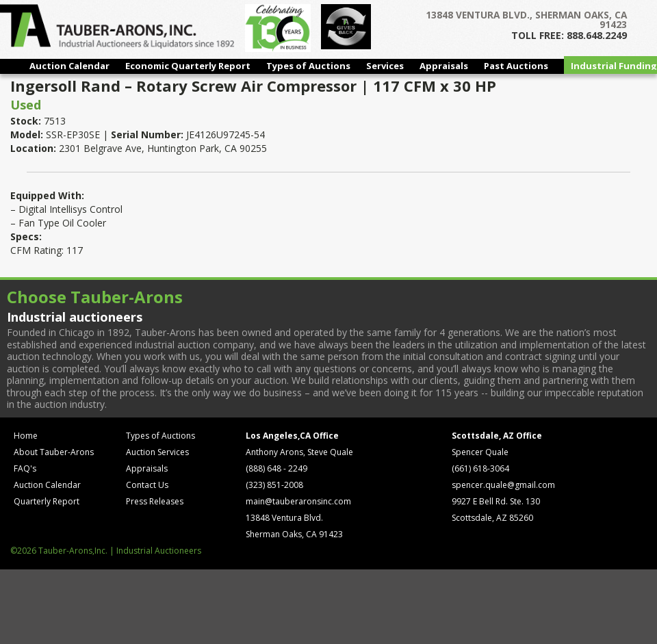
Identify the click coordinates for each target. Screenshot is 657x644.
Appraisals (444, 66)
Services (385, 66)
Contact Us (147, 485)
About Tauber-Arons (54, 452)
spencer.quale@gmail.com (503, 485)
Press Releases (155, 501)
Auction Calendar (69, 66)
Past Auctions (516, 66)
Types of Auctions (308, 66)
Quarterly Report (47, 501)
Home (26, 436)
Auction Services (157, 452)
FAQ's (25, 468)
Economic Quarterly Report (188, 66)
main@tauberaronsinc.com (298, 501)
